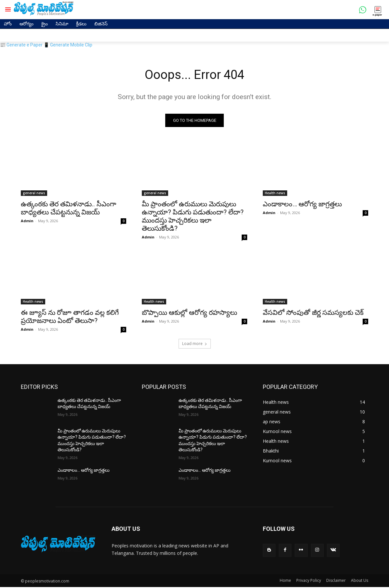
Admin (27, 221)
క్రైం (45, 24)
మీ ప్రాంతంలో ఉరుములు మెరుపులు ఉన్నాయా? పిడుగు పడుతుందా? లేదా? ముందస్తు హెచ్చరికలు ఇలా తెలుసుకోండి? (193, 217)
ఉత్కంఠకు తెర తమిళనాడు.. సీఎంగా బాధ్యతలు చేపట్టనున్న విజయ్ (68, 209)
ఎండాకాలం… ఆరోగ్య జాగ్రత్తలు (302, 205)
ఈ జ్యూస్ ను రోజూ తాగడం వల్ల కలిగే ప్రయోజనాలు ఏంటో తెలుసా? (70, 317)
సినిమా (62, 24)
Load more (195, 344)
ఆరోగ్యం (27, 24)
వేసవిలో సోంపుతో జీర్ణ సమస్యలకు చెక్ (313, 313)
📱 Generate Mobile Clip (68, 45)
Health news (275, 194)
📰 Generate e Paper (21, 45)
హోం (8, 24)
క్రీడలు (81, 24)
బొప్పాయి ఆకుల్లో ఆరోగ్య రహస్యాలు (189, 313)
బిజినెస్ (101, 24)
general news (34, 194)
